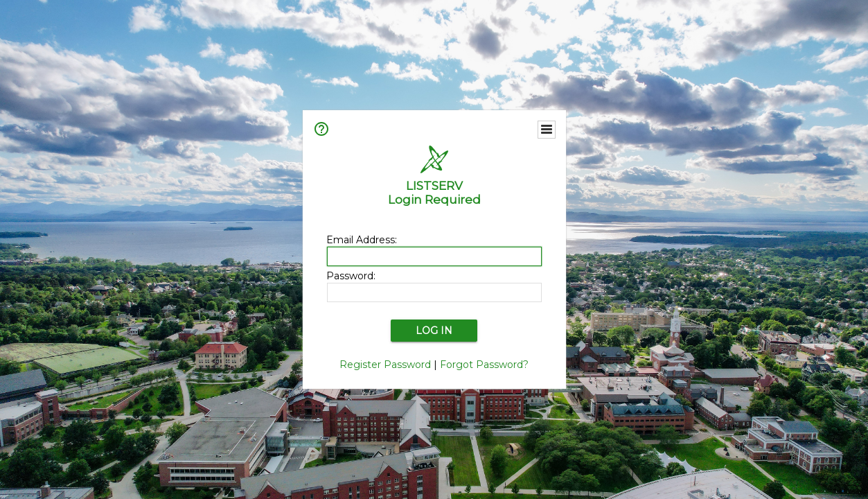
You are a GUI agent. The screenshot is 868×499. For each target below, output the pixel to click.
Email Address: (362, 240)
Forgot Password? (484, 365)
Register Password (385, 365)
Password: (351, 276)
